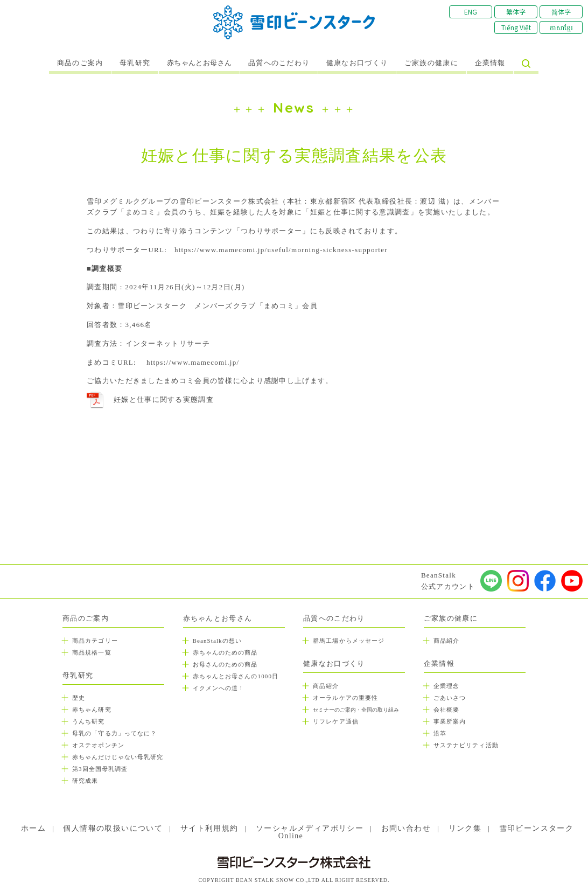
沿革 (440, 733)
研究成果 (85, 781)
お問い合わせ (406, 828)
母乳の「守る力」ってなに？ (114, 733)
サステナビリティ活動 (466, 745)
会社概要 (446, 710)
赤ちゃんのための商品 (225, 652)
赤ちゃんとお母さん (199, 63)
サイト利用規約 (209, 828)
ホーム (33, 828)
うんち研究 (89, 721)
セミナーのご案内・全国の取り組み (356, 710)
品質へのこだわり (279, 63)
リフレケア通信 (336, 721)
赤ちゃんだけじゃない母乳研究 (118, 757)
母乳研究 (135, 63)
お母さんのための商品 (225, 664)
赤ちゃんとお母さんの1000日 (236, 676)
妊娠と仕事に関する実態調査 (164, 399)
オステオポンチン (98, 745)
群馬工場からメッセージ (349, 641)
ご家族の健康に (431, 63)
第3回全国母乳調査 (100, 769)
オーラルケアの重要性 (345, 698)
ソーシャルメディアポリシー (310, 828)
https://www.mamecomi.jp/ (193, 362)
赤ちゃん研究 (92, 710)
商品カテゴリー (95, 641)
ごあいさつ (450, 698)
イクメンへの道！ (219, 688)
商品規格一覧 (92, 652)
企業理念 (446, 686)
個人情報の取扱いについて (113, 828)
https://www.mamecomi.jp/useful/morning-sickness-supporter (281, 250)
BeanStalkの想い (217, 641)
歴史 (79, 698)
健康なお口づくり (357, 63)
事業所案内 (450, 721)
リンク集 (465, 828)
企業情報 (490, 63)
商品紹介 (326, 686)
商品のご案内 (80, 63)
